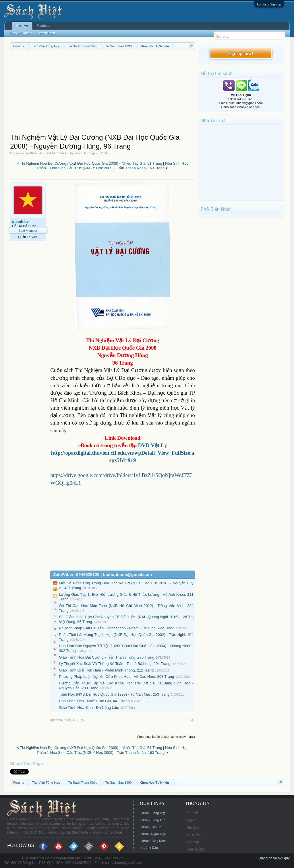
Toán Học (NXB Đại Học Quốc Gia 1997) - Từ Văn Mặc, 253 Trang (114, 694)
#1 (193, 720)
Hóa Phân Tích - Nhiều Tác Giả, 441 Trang (94, 701)
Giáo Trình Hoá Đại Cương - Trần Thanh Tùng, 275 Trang (107, 657)
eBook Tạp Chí (152, 827)
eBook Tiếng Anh (153, 820)
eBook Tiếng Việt (153, 813)
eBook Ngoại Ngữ (154, 834)
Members (44, 26)
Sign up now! (241, 53)
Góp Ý (191, 820)
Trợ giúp (193, 842)
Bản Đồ (192, 813)
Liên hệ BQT (196, 849)
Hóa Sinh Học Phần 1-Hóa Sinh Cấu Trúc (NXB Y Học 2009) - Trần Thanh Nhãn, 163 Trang (113, 166)
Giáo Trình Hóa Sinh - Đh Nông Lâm (89, 708)
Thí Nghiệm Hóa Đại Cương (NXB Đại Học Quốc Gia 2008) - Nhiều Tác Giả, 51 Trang (91, 163)
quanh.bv (81, 153)
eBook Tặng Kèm (153, 841)
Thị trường (194, 835)
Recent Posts (46, 33)
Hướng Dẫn (149, 848)
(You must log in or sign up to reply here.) (166, 737)
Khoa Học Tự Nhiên (44, 153)
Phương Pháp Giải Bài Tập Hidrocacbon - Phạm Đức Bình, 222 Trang (117, 628)
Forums (22, 26)
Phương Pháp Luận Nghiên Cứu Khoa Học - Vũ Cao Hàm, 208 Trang (116, 677)
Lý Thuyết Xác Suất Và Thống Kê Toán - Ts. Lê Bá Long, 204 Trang (115, 664)
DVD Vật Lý (152, 445)
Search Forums (20, 33)
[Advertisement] (102, 93)
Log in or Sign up (269, 4)
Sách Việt (254, 107)
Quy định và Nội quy (274, 858)
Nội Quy (193, 828)
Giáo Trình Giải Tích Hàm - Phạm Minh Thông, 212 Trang (106, 670)
